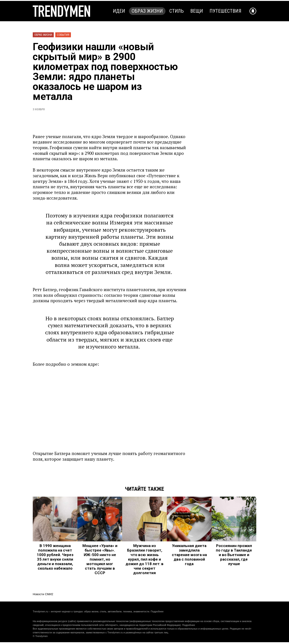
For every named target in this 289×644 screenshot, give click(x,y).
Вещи (197, 11)
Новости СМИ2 (43, 594)
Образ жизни (147, 11)
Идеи (119, 11)
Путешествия (225, 11)
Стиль (177, 11)
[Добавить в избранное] (253, 11)
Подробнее (157, 611)
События (63, 35)
